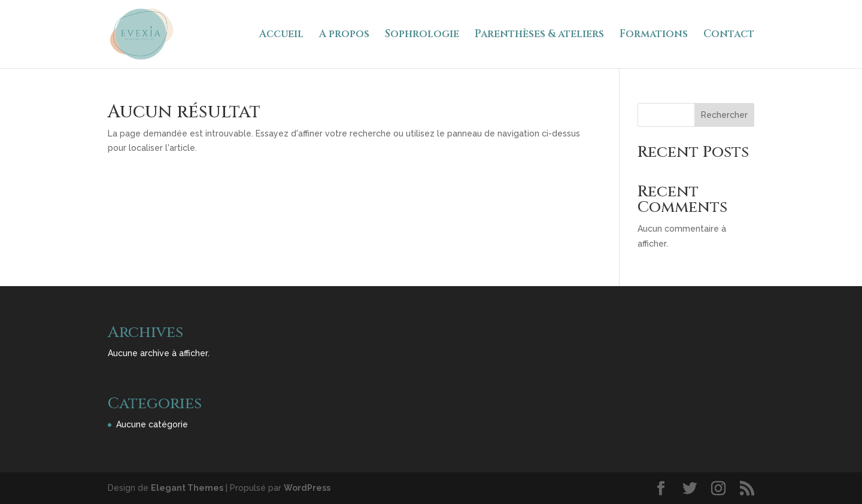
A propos (344, 35)
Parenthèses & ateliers (539, 35)
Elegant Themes (187, 488)
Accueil (281, 35)
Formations (654, 35)
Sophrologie (422, 35)
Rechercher (724, 115)
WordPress (307, 488)
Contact (729, 35)
